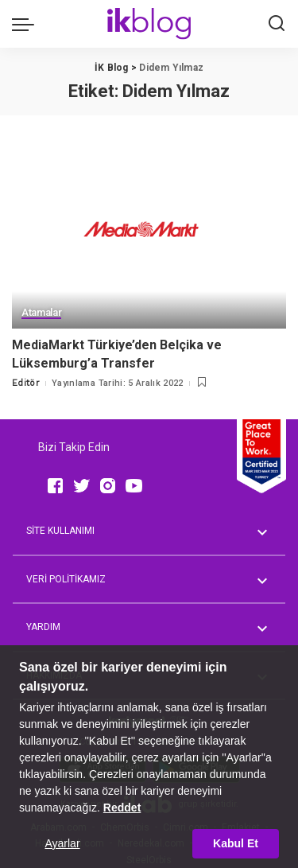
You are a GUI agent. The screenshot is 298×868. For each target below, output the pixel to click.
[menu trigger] (27, 24)
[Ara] (277, 24)
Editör (26, 383)
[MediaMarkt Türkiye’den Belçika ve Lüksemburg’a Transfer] (149, 236)
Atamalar (41, 313)
